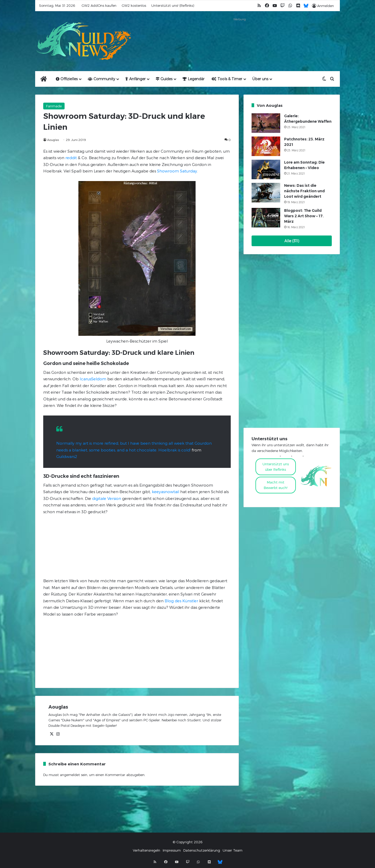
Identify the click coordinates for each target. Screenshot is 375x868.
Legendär (193, 79)
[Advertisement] (240, 34)
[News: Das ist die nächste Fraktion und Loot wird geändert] (266, 193)
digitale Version (107, 498)
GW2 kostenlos (134, 5)
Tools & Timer (227, 79)
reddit (71, 158)
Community (101, 79)
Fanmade (54, 106)
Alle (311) (292, 241)
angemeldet (70, 775)
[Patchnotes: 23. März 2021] (266, 146)
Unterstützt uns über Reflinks (276, 467)
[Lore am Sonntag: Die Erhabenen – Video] (266, 169)
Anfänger (135, 79)
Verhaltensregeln (146, 850)
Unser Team (233, 850)
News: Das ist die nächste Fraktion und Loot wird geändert (304, 191)
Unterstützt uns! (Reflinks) (173, 5)
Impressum (172, 850)
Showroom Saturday (177, 171)
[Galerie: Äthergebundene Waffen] (266, 123)
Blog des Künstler (181, 601)
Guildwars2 (67, 456)
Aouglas (53, 140)
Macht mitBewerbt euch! (276, 485)
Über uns (260, 79)
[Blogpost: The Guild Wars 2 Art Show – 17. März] (266, 218)
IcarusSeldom (93, 379)
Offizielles (67, 79)
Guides (164, 79)
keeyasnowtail (165, 492)
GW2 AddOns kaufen (99, 5)
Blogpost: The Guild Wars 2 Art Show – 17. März (304, 216)
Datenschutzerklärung (202, 850)
